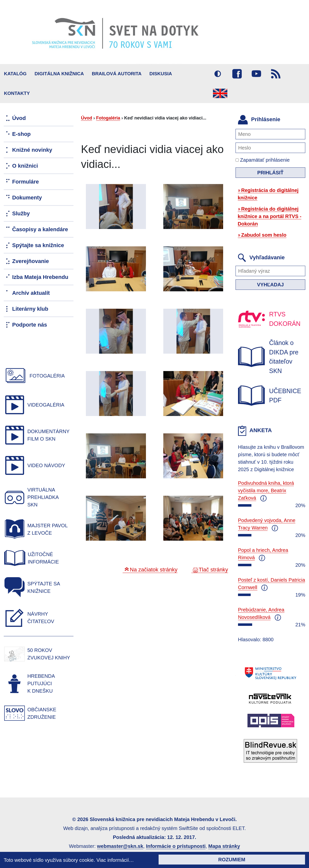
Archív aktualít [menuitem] (31, 293)
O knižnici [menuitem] (25, 166)
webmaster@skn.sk (120, 846)
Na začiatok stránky (154, 570)
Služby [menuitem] (21, 213)
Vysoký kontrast (218, 74)
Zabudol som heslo (264, 235)
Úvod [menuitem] (19, 118)
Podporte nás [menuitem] (30, 325)
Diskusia (161, 74)
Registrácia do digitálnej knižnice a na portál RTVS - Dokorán (270, 216)
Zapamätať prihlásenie (263, 160)
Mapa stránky (224, 846)
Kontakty (17, 93)
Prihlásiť (271, 173)
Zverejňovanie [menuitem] (31, 261)
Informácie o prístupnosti (176, 846)
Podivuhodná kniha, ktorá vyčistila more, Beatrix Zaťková (266, 491)
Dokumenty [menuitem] (27, 198)
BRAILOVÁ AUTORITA (117, 74)
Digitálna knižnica (59, 74)
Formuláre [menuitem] (26, 182)
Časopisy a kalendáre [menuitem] (40, 229)
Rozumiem (232, 860)
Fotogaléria (108, 118)
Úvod (86, 118)
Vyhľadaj (270, 285)
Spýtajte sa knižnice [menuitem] (38, 245)
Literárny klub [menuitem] (30, 309)
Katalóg (15, 74)
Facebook (237, 74)
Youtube (256, 74)
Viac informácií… (115, 860)
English (220, 93)
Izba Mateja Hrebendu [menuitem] (40, 277)
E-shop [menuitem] (21, 134)
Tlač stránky (213, 570)
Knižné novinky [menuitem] (32, 150)
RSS (276, 74)
